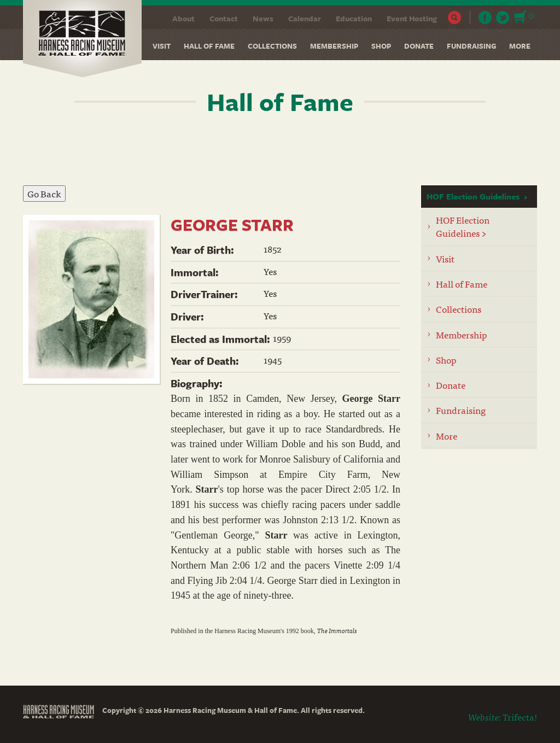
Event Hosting (412, 18)
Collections (272, 46)
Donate (419, 46)
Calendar (305, 18)
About (183, 18)
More (520, 46)
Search (455, 17)
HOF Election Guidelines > (463, 226)
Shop (381, 46)
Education (354, 18)
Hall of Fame (209, 46)
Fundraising (471, 46)
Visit (162, 46)
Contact (224, 18)
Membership (334, 46)
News (263, 18)
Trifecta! (520, 716)
